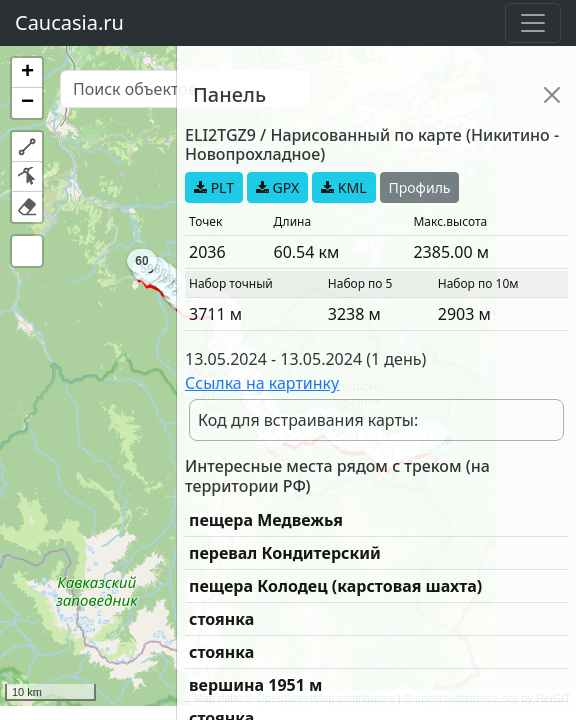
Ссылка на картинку (262, 383)
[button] (27, 73)
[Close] (552, 95)
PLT (214, 187)
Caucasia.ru (69, 22)
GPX (277, 187)
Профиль (420, 187)
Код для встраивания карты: (308, 420)
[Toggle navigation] (533, 23)
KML (343, 187)
